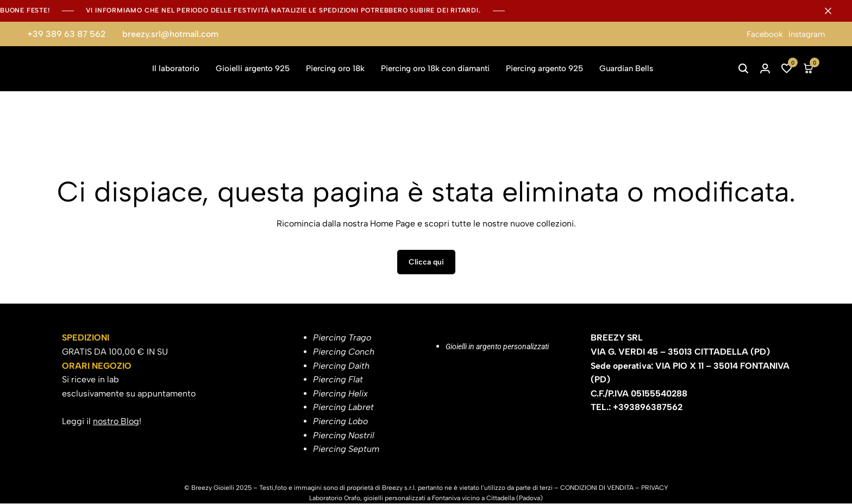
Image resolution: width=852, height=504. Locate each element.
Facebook (765, 34)
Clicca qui (426, 263)
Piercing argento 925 (544, 68)
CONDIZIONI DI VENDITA (597, 488)
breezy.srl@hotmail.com (170, 34)
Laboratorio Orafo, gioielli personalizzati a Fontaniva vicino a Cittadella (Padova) (426, 499)
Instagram (807, 34)
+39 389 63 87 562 (67, 34)
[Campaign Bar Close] (832, 11)
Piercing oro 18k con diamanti (435, 68)
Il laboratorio (176, 68)
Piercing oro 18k (335, 68)
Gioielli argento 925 (253, 68)
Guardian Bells (626, 68)
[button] (787, 68)
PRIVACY (655, 488)
